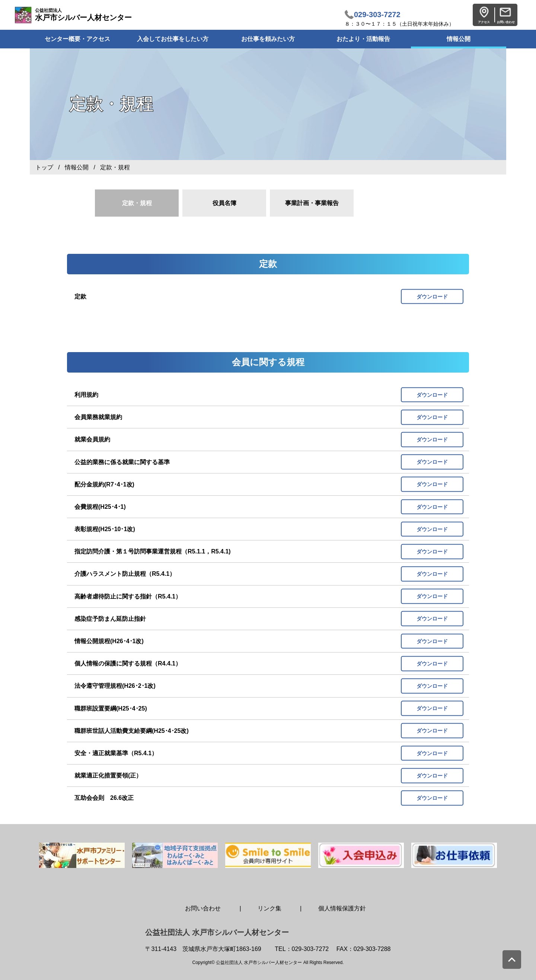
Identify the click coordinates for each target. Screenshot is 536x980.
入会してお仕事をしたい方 (173, 39)
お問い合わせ (203, 908)
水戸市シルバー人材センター (83, 15)
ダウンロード (432, 296)
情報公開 (459, 39)
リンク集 (269, 908)
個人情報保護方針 (342, 908)
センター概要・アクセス (77, 39)
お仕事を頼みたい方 (268, 39)
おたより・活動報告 (363, 39)
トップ (44, 167)
